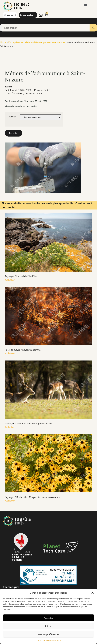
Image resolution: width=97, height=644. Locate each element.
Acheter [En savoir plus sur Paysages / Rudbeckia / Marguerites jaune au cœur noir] (10, 501)
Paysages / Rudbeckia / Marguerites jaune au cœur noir (33, 497)
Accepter (48, 618)
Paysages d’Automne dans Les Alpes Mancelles (29, 423)
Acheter (14, 133)
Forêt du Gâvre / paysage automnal (23, 350)
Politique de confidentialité (49, 640)
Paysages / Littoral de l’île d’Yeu (21, 276)
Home (3, 42)
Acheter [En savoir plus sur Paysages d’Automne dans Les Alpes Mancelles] (10, 427)
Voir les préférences (48, 634)
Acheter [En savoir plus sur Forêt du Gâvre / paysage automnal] (10, 353)
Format (12, 117)
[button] (93, 593)
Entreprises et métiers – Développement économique (37, 42)
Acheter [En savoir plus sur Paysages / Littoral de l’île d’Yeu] (10, 280)
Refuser (49, 626)
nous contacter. (11, 207)
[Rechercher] (93, 28)
